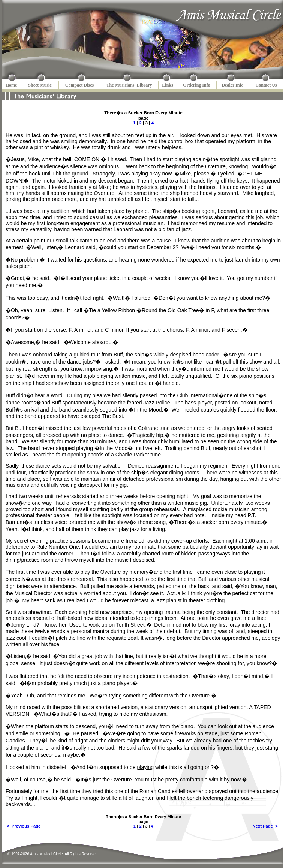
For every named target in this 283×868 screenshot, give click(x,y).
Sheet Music (40, 85)
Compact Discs (79, 85)
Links (167, 85)
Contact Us (266, 85)
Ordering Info (196, 85)
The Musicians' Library (129, 85)
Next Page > (265, 826)
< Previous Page (24, 826)
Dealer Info (232, 85)
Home (11, 85)
